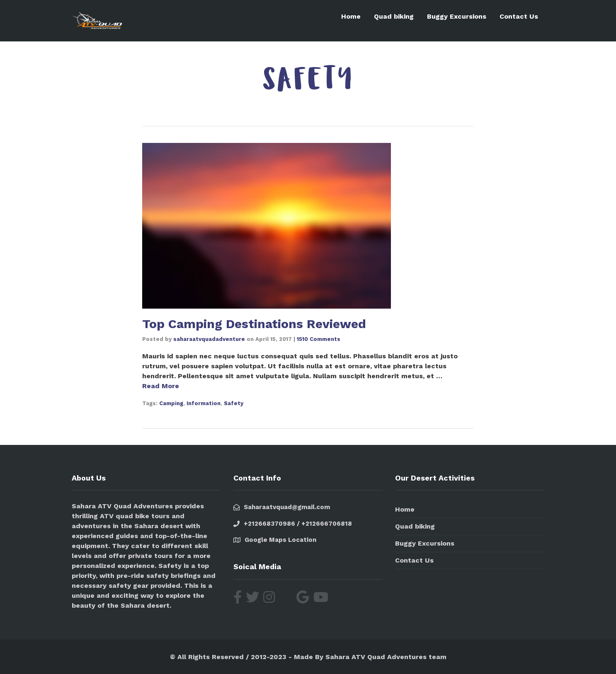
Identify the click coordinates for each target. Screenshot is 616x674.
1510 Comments (319, 339)
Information (204, 403)
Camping (171, 403)
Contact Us (519, 16)
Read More (161, 385)
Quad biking (394, 16)
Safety (234, 403)
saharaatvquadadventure (209, 339)
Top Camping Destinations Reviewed (254, 324)
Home (351, 16)
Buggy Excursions (457, 16)
